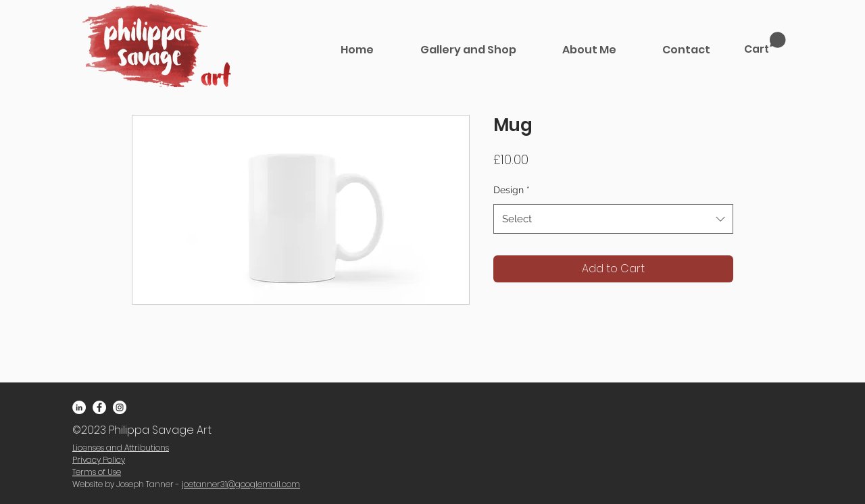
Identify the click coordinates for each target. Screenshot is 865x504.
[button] (468, 50)
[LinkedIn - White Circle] (79, 407)
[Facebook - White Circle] (99, 407)
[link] (765, 44)
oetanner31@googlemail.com (242, 484)
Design (512, 190)
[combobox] (613, 219)
